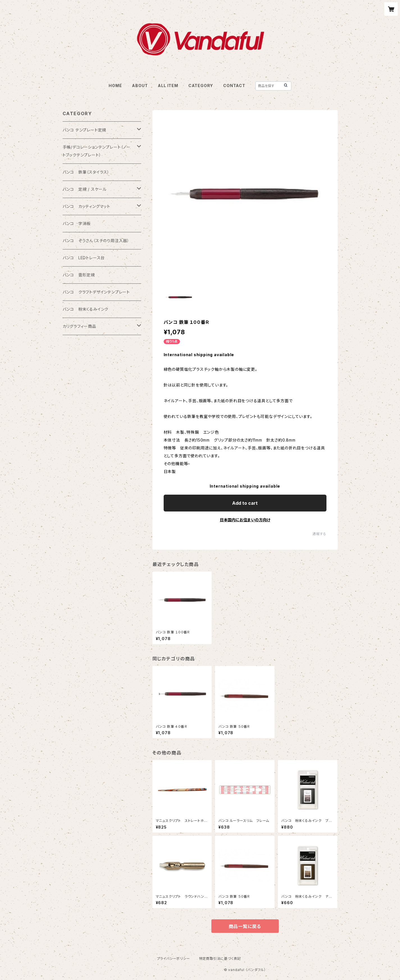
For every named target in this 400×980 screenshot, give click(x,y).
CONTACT (234, 86)
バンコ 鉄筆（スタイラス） (86, 172)
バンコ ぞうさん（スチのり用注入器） (96, 241)
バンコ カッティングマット (86, 206)
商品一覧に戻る (245, 926)
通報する (319, 534)
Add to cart (245, 503)
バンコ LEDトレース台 (84, 258)
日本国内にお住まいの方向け (245, 520)
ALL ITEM (168, 86)
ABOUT (140, 86)
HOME (115, 86)
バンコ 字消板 (77, 223)
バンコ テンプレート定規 (84, 130)
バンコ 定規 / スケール (85, 189)
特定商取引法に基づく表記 (220, 959)
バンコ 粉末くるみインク (86, 309)
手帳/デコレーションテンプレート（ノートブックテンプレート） (97, 151)
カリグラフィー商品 (79, 326)
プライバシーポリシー (173, 959)
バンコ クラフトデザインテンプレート (96, 292)
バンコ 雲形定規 (79, 275)
